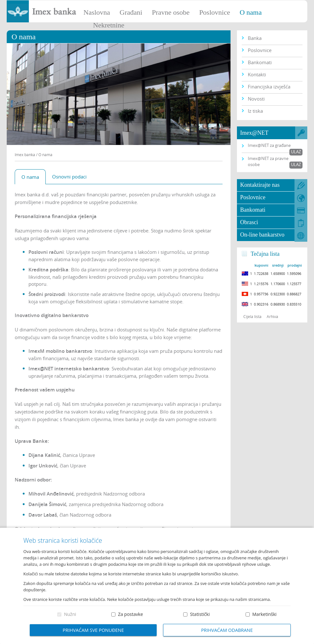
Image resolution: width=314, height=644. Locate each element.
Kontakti (257, 74)
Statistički (200, 614)
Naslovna (97, 12)
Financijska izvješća (269, 87)
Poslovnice (215, 12)
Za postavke (130, 614)
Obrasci (249, 222)
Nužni (70, 614)
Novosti (256, 99)
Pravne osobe (171, 12)
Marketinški (264, 614)
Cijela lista (252, 316)
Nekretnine (109, 25)
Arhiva (272, 316)
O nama (251, 12)
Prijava (306, 8)
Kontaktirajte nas (260, 185)
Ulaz (296, 152)
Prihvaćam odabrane (227, 630)
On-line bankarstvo (262, 235)
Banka (255, 38)
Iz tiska (255, 111)
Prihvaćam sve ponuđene (93, 630)
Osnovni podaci (69, 177)
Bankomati (260, 62)
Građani (131, 12)
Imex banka (25, 155)
